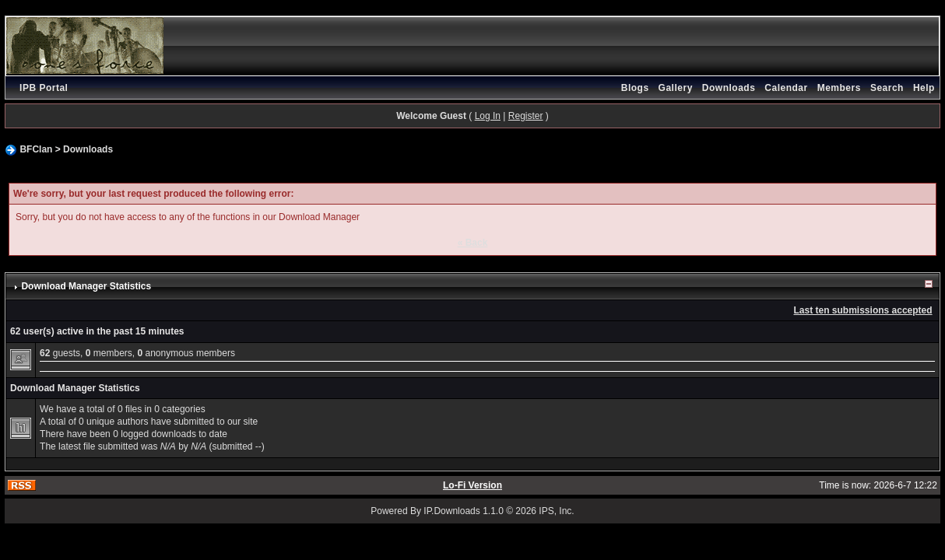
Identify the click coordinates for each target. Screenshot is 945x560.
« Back (473, 243)
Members (839, 88)
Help (924, 88)
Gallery (676, 88)
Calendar (786, 88)
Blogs (635, 88)
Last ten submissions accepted (863, 310)
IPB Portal (44, 88)
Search (887, 88)
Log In (488, 116)
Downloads (729, 88)
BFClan (36, 149)
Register (526, 116)
